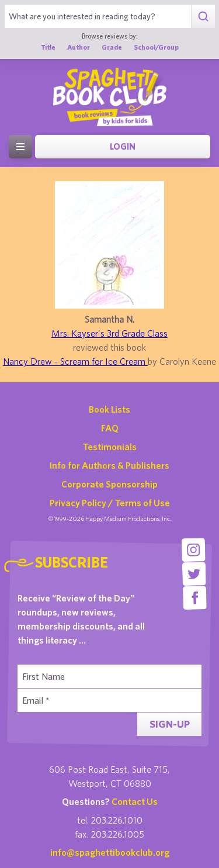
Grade (112, 47)
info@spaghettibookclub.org (110, 852)
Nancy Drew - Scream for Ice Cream (75, 361)
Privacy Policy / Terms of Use (110, 503)
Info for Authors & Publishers (109, 465)
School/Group (156, 47)
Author (79, 47)
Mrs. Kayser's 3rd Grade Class (109, 333)
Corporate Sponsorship (109, 484)
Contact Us (135, 801)
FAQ (110, 428)
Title (48, 47)
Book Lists (109, 409)
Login (123, 146)
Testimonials (110, 447)
